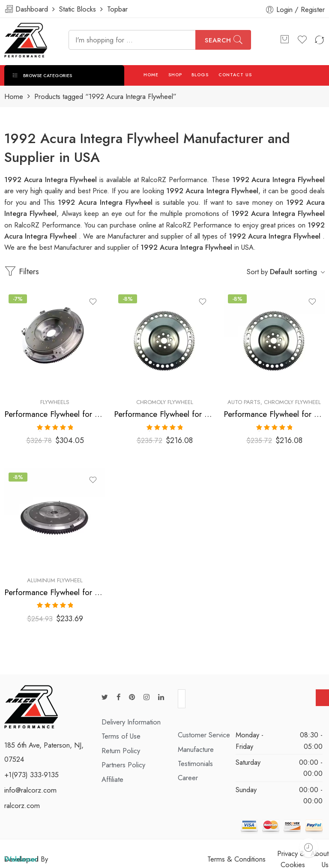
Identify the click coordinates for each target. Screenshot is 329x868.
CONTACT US (235, 75)
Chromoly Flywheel (165, 402)
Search (218, 40)
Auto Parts (244, 402)
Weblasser (21, 856)
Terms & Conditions (236, 856)
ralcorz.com (22, 803)
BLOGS (200, 75)
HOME (151, 75)
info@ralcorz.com (30, 787)
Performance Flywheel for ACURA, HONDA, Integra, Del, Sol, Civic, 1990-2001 (164, 414)
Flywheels (55, 402)
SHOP (175, 75)
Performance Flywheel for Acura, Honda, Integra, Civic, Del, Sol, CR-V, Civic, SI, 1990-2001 (55, 414)
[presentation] (251, 699)
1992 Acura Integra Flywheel (106, 202)
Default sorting (293, 272)
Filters (22, 271)
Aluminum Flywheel (55, 579)
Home (14, 97)
